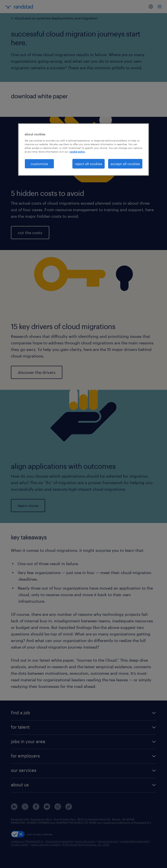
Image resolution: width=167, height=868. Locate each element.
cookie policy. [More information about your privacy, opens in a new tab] (77, 152)
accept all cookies (125, 164)
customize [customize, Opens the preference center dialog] (39, 164)
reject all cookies (89, 164)
